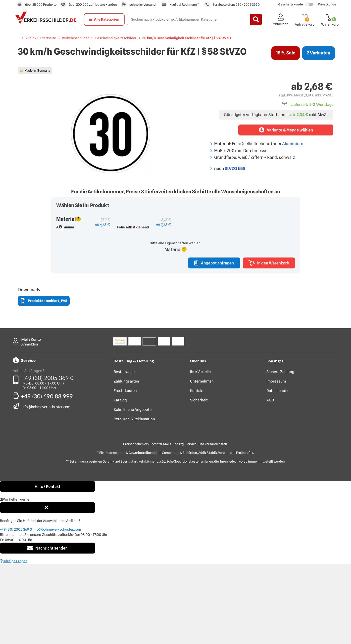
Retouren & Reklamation (134, 499)
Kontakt (197, 471)
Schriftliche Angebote (133, 490)
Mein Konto (31, 420)
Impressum (276, 462)
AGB (270, 480)
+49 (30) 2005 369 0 (48, 458)
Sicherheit (199, 480)
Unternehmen (202, 462)
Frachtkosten (125, 471)
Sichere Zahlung (280, 452)
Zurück (31, 38)
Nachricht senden (48, 628)
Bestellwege (124, 452)
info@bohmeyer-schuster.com (46, 487)
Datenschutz (277, 471)
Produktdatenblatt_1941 (44, 382)
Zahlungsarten (126, 462)
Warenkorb (330, 24)
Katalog (120, 480)
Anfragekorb (305, 24)
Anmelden (30, 424)
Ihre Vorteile (200, 452)
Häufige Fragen (14, 641)
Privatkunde (327, 4)
